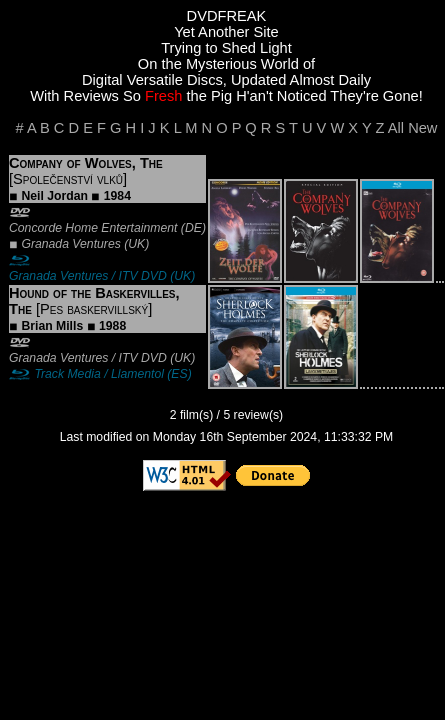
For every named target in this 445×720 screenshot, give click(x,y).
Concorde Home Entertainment (93, 228)
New (422, 128)
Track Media (67, 374)
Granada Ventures (70, 244)
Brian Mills (52, 326)
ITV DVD (143, 276)
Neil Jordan (54, 196)
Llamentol (137, 374)
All (396, 128)
